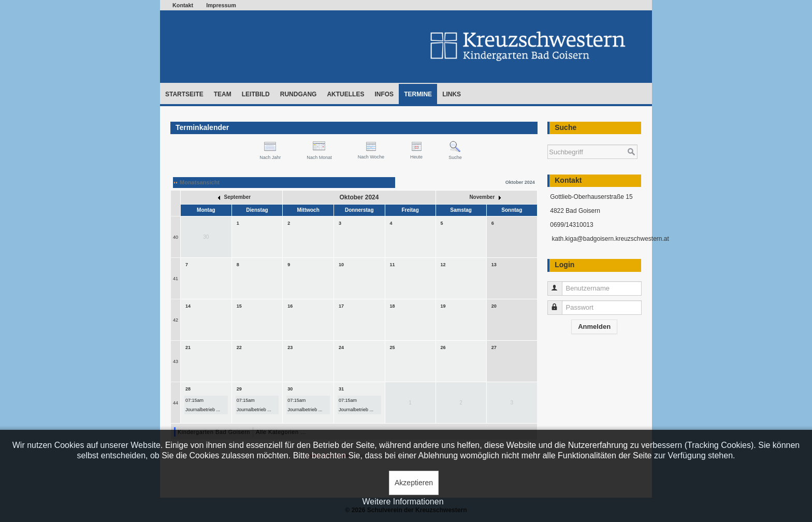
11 (393, 265)
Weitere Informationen (403, 502)
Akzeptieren (414, 483)
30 (290, 389)
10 (341, 265)
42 (176, 320)
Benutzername (560, 284)
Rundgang (299, 94)
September (234, 197)
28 (188, 389)
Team (223, 94)
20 (494, 306)
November (485, 197)
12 (443, 265)
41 (176, 279)
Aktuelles (345, 94)
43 (176, 361)
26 (443, 347)
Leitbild (256, 94)
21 (188, 347)
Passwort (560, 303)
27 (494, 347)
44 (176, 403)
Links (452, 94)
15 (239, 306)
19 (443, 306)
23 (290, 347)
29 (239, 389)
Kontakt (183, 5)
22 (239, 347)
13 (494, 265)
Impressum (221, 5)
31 (341, 389)
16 (290, 306)
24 (341, 347)
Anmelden (594, 327)
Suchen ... (548, 140)
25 (393, 347)
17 (341, 306)
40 (176, 237)
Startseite (184, 94)
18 (393, 306)
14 (188, 306)
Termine (418, 94)
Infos (384, 94)
